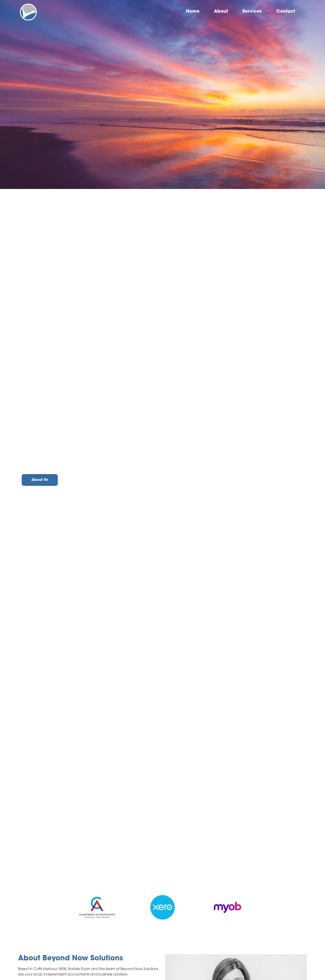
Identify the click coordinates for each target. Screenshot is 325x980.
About (221, 12)
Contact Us (79, 480)
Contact (286, 12)
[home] (28, 12)
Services (252, 12)
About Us (40, 480)
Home (193, 12)
